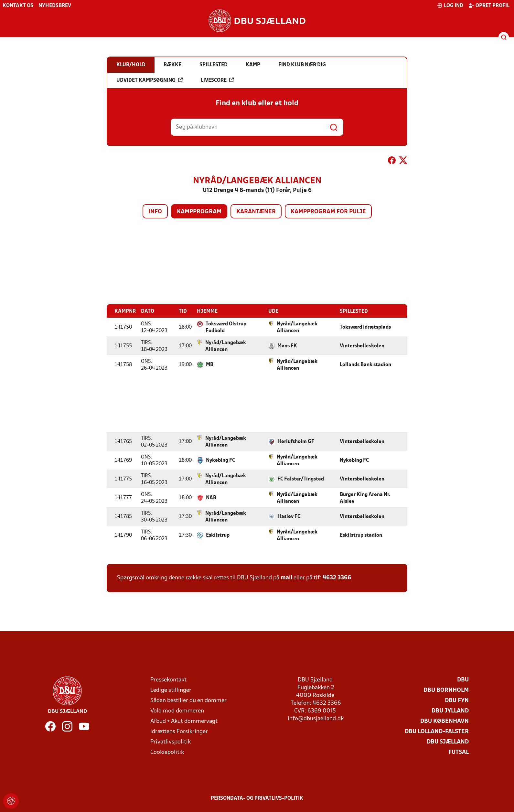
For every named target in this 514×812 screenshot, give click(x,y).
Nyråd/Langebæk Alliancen (297, 327)
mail (286, 578)
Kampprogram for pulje (328, 212)
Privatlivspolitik (171, 742)
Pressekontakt (168, 680)
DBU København (444, 721)
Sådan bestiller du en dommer (188, 700)
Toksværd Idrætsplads (365, 327)
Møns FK (287, 346)
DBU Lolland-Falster (437, 731)
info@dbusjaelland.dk (316, 718)
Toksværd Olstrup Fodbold (226, 327)
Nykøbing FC (220, 460)
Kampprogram (199, 212)
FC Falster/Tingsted (301, 479)
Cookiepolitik (167, 752)
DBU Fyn (457, 700)
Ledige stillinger (171, 690)
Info (155, 212)
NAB (211, 498)
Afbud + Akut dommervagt (184, 721)
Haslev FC (289, 516)
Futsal (459, 752)
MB (210, 364)
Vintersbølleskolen (362, 346)
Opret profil (489, 5)
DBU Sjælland (448, 742)
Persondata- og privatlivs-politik (257, 798)
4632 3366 (337, 578)
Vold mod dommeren (177, 711)
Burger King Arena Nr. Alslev (365, 498)
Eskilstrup (218, 535)
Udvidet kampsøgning (150, 80)
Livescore (217, 80)
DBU (463, 680)
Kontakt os (18, 6)
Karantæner (256, 212)
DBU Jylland (450, 711)
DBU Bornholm (446, 690)
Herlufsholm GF (296, 441)
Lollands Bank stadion (365, 364)
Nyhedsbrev (55, 6)
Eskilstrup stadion (361, 535)
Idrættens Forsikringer (179, 731)
